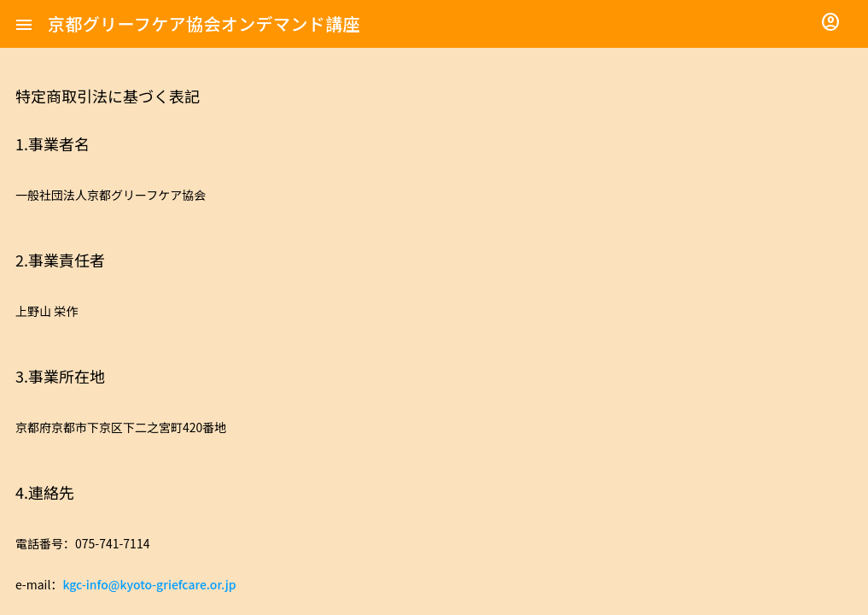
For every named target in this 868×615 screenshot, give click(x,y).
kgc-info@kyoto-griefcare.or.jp (149, 584)
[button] (24, 24)
